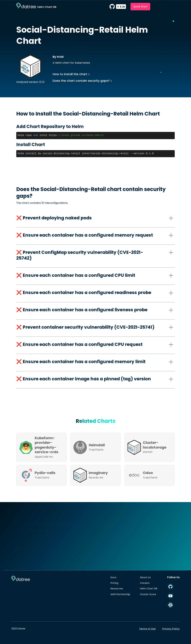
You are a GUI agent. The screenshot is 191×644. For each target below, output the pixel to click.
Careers (145, 583)
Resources (117, 589)
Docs (113, 577)
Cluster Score (148, 594)
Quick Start (140, 6)
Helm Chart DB (149, 589)
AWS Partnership (120, 594)
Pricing (114, 583)
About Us (145, 577)
